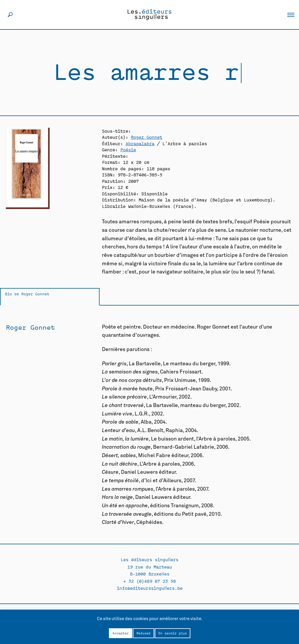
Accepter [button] (121, 633)
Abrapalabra (140, 143)
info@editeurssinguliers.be (150, 588)
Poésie (128, 149)
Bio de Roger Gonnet (27, 294)
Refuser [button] (144, 633)
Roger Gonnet (147, 137)
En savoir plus (173, 633)
